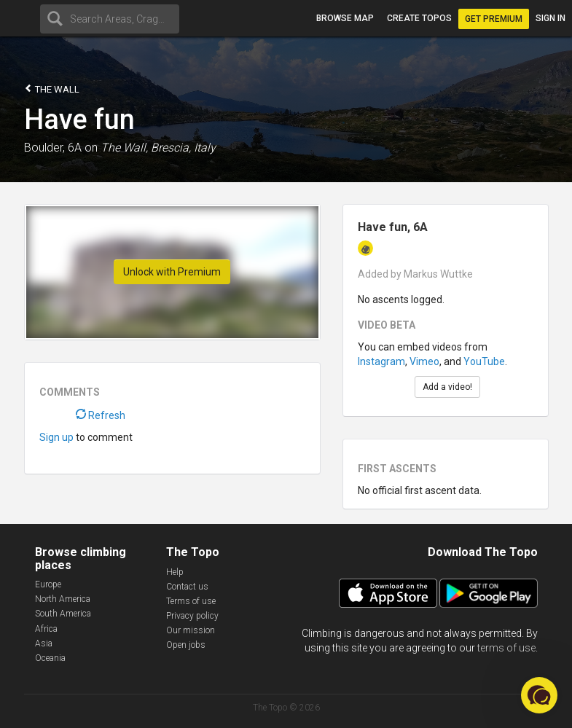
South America (63, 614)
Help (175, 572)
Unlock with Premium (172, 272)
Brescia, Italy (183, 148)
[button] (539, 695)
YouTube (484, 361)
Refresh (101, 415)
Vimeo (424, 361)
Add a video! (447, 387)
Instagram (381, 361)
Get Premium (494, 19)
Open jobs (186, 645)
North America (63, 599)
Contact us (187, 587)
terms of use (506, 648)
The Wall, (124, 148)
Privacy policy (192, 616)
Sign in (551, 18)
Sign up (56, 437)
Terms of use (191, 601)
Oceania (50, 658)
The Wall (52, 89)
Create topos (419, 18)
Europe (48, 584)
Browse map (345, 18)
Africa (46, 629)
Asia (44, 643)
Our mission (191, 630)
